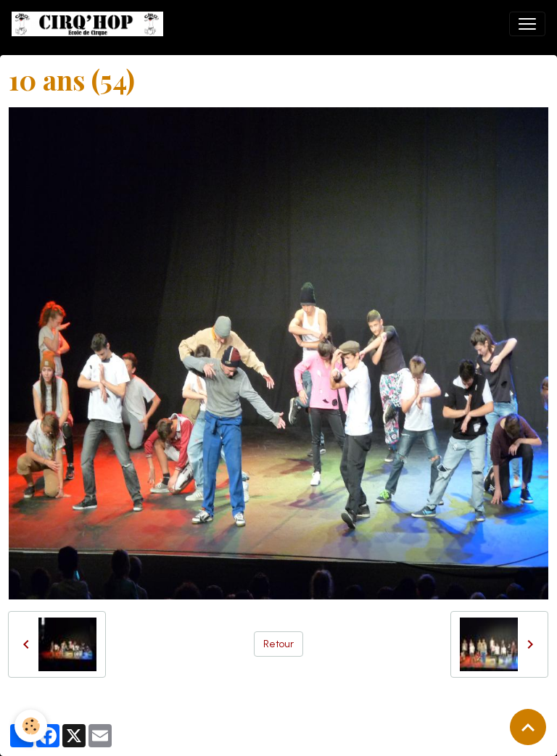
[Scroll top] (528, 727)
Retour (278, 644)
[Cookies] (31, 726)
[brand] (90, 24)
